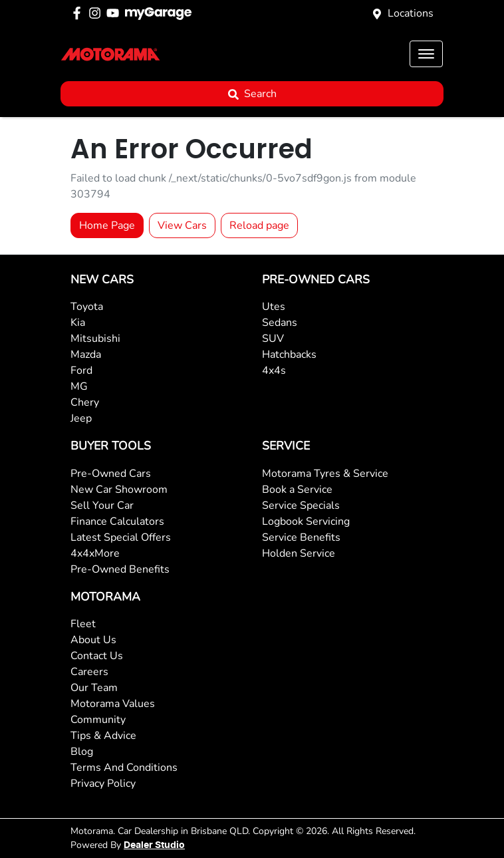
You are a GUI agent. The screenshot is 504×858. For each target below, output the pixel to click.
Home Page (107, 225)
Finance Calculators (117, 521)
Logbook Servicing (306, 521)
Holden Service (299, 553)
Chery (85, 402)
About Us (93, 640)
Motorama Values (113, 704)
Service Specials (301, 505)
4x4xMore (95, 553)
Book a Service (297, 490)
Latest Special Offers (121, 537)
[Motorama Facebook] (79, 13)
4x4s (274, 370)
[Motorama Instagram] (97, 13)
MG (79, 386)
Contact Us (97, 656)
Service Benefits (301, 537)
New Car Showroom (119, 490)
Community (98, 720)
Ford (81, 370)
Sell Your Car (102, 505)
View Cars (182, 225)
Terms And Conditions (124, 768)
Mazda (86, 355)
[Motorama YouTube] (115, 13)
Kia (78, 323)
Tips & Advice (103, 736)
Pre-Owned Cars (111, 474)
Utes (274, 307)
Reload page (259, 225)
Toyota (87, 307)
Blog (82, 752)
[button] (426, 54)
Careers (89, 672)
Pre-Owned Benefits (120, 569)
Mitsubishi (95, 339)
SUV (273, 339)
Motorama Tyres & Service (325, 474)
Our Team (94, 688)
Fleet (83, 624)
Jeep (81, 418)
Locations (411, 13)
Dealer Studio (154, 845)
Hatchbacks (289, 355)
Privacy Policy (103, 784)
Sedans (280, 323)
